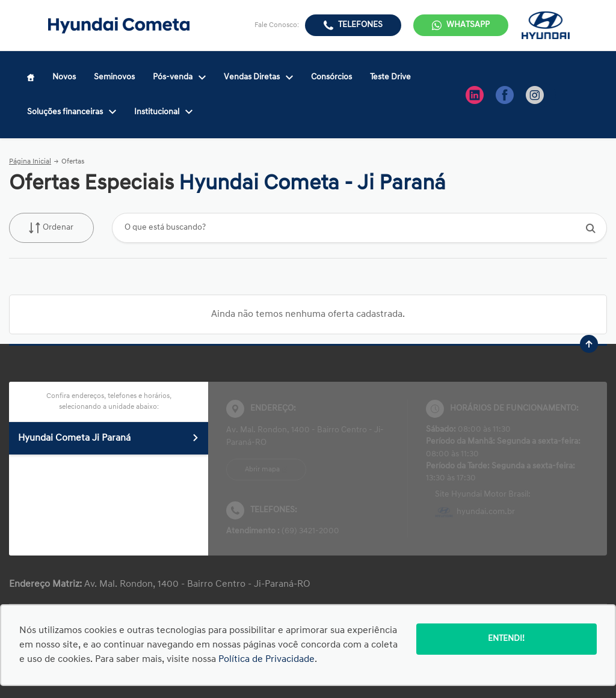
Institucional (163, 112)
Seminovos (114, 77)
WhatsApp (468, 25)
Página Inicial (30, 162)
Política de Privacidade (266, 660)
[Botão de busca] (591, 228)
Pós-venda (179, 77)
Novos (64, 77)
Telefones (360, 25)
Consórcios (331, 77)
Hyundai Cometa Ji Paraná (109, 438)
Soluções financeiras (72, 112)
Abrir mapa (262, 470)
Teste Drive (390, 77)
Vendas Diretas (258, 77)
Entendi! (506, 639)
